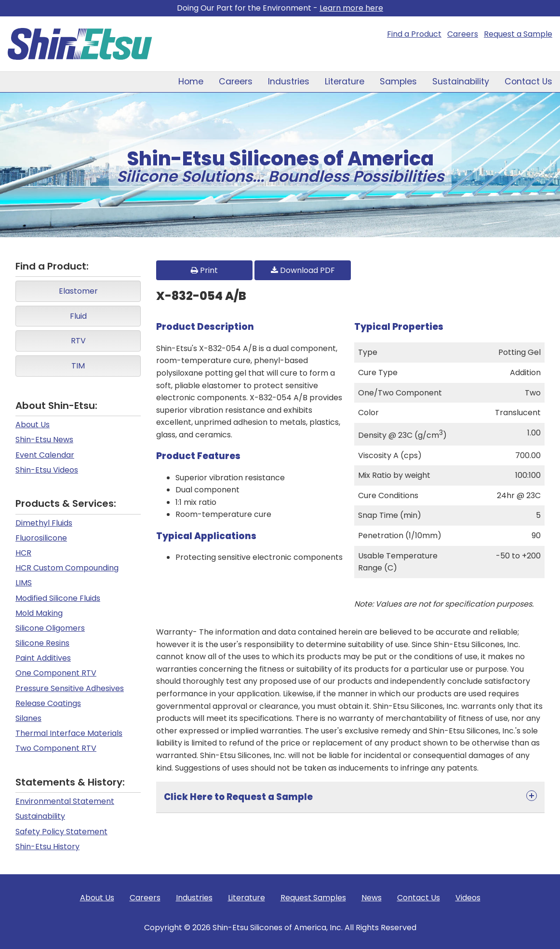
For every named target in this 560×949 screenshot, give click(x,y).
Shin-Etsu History (47, 847)
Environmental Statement (65, 801)
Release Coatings (48, 703)
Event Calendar (45, 455)
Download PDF (303, 270)
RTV (78, 341)
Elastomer (78, 291)
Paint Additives (43, 658)
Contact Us (528, 81)
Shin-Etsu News (44, 440)
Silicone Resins (42, 643)
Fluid (78, 316)
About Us (33, 425)
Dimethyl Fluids (44, 523)
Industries (289, 81)
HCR (23, 553)
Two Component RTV (56, 748)
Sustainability (461, 81)
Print (204, 270)
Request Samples (313, 898)
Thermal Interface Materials (69, 733)
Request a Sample (518, 34)
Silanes (28, 718)
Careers (463, 34)
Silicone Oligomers (50, 628)
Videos (468, 898)
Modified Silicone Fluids (58, 598)
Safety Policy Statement (61, 832)
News (372, 898)
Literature (345, 81)
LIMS (24, 583)
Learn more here (351, 8)
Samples (398, 81)
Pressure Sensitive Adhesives (70, 688)
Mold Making (39, 613)
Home (191, 81)
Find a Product (414, 34)
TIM (78, 366)
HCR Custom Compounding (67, 568)
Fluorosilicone (41, 538)
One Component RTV (56, 673)
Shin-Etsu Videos (47, 470)
